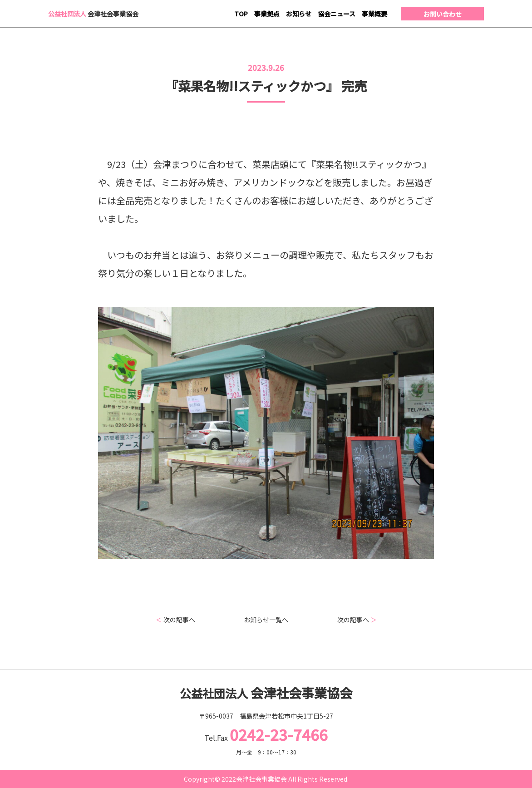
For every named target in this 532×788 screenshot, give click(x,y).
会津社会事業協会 (93, 14)
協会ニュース (337, 14)
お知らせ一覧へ (266, 620)
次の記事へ (175, 620)
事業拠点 (267, 14)
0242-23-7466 (279, 734)
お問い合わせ (443, 14)
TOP (241, 14)
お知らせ (299, 14)
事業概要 (374, 14)
